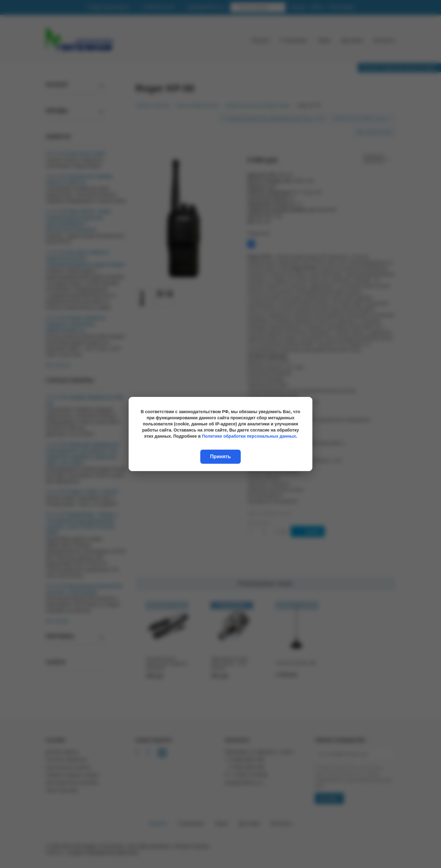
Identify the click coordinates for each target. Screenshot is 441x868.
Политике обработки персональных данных (249, 436)
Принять (221, 457)
